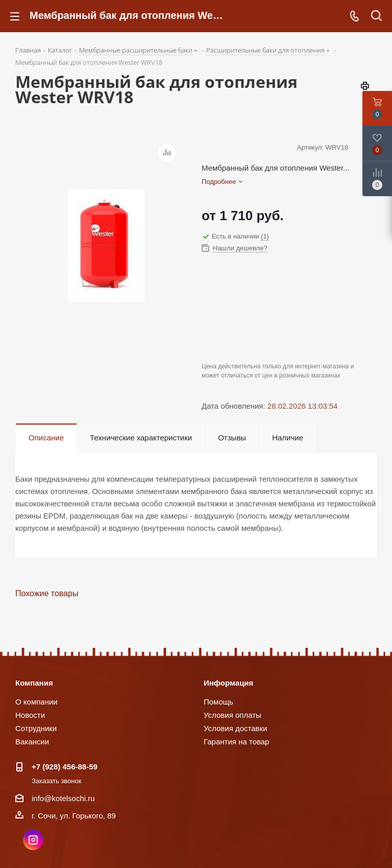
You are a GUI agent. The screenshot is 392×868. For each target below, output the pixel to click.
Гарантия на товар (236, 742)
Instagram (33, 840)
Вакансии (32, 742)
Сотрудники (36, 728)
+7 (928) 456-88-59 (65, 767)
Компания (34, 683)
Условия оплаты (232, 715)
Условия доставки (235, 728)
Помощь (218, 702)
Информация (228, 683)
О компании (36, 702)
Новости (30, 715)
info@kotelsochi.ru (63, 798)
